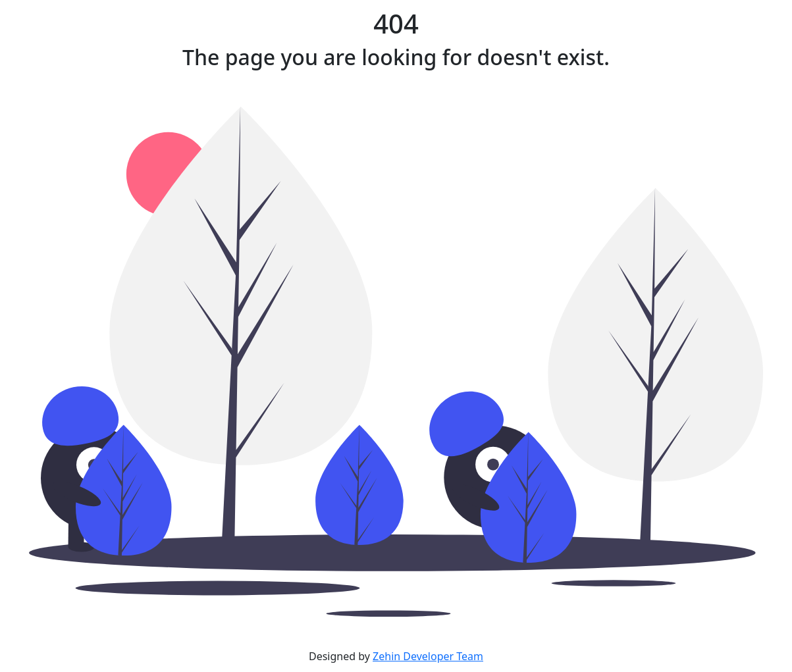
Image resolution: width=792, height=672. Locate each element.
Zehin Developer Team (428, 656)
